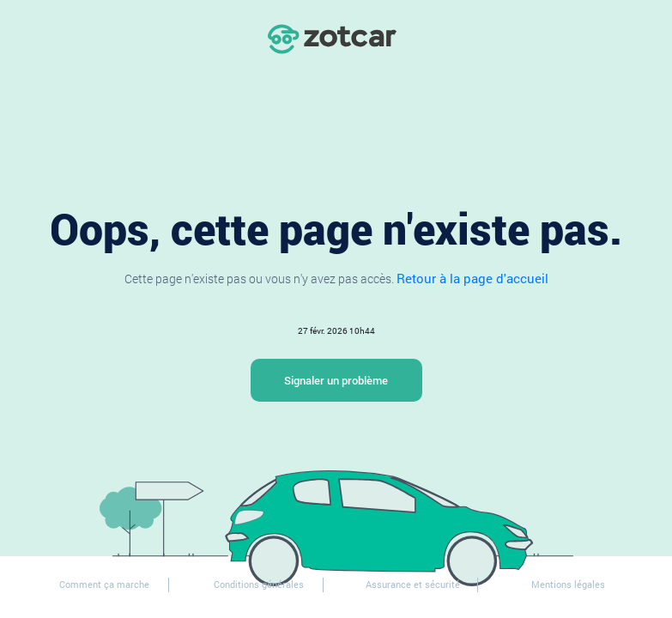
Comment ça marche (104, 584)
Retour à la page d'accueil (472, 278)
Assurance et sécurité (413, 584)
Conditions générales (259, 584)
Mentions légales (568, 584)
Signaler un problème (336, 380)
